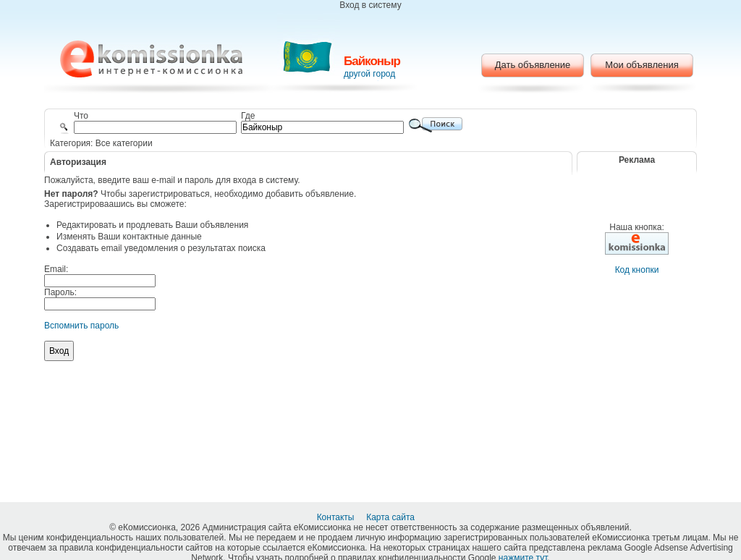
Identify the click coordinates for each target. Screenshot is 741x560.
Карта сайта (391, 517)
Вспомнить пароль (81, 326)
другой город (369, 74)
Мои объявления (642, 65)
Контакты (337, 517)
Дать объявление (533, 65)
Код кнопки (637, 270)
